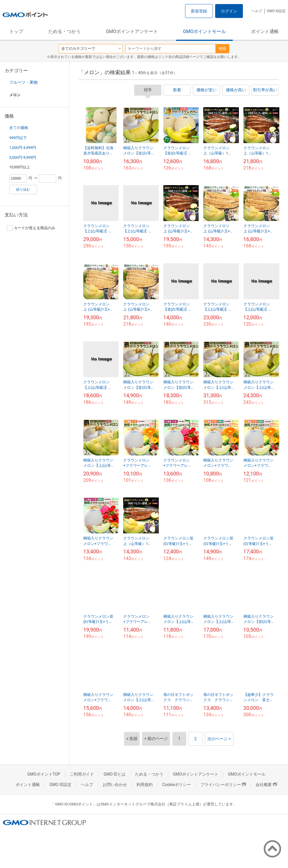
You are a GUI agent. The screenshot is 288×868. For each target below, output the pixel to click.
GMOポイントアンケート (132, 31)
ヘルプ (257, 11)
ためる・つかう (64, 31)
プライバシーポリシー (223, 785)
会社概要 (266, 785)
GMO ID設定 (276, 11)
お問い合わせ (115, 785)
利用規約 (145, 785)
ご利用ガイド (82, 774)
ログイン (229, 11)
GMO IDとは (115, 774)
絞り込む (23, 189)
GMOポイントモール (204, 31)
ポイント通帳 (265, 31)
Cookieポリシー (177, 785)
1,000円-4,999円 (23, 148)
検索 (222, 49)
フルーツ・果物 (23, 82)
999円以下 (18, 138)
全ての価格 (19, 128)
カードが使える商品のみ (31, 228)
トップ (16, 31)
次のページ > (219, 739)
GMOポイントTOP (44, 774)
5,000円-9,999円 (23, 157)
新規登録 (199, 11)
